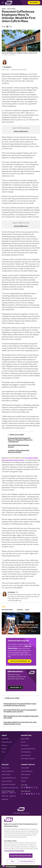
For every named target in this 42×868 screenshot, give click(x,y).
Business (20, 610)
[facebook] (34, 787)
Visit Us (23, 781)
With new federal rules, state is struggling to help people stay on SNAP (21, 717)
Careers (4, 749)
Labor (27, 610)
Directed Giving (26, 752)
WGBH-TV (5, 793)
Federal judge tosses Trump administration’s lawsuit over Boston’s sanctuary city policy (20, 705)
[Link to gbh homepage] (9, 3)
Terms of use (6, 768)
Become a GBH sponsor (21, 131)
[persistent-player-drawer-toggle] (40, 866)
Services (4, 745)
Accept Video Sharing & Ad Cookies (21, 856)
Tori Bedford (8, 67)
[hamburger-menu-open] (3, 3)
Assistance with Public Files (10, 788)
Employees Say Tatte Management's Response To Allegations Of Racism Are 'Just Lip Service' (20, 440)
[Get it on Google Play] (32, 631)
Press (3, 752)
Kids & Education (7, 742)
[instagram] (22, 787)
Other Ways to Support (28, 759)
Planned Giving (26, 755)
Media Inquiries (26, 775)
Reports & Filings (7, 781)
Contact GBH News (27, 771)
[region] (21, 840)
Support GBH (25, 739)
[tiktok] (24, 787)
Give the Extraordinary (19, 661)
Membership (25, 745)
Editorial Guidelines (8, 771)
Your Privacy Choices (27, 861)
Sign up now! (15, 687)
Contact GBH (25, 768)
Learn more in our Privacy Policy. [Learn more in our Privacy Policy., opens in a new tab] (14, 851)
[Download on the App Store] (23, 631)
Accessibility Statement (9, 778)
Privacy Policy (6, 775)
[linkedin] (37, 787)
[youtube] (27, 787)
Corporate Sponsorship (28, 749)
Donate (34, 3)
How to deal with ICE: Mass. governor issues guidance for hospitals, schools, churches (20, 711)
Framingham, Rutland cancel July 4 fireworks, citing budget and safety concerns (20, 723)
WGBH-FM (13, 796)
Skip (12, 861)
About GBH (5, 739)
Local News (11, 9)
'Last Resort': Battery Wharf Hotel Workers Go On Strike (18, 451)
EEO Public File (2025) (8, 784)
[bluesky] (29, 787)
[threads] (32, 787)
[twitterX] (17, 592)
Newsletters (25, 778)
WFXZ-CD (5, 796)
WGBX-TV (12, 793)
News (4, 9)
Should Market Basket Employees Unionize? (18, 446)
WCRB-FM (5, 799)
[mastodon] (32, 794)
